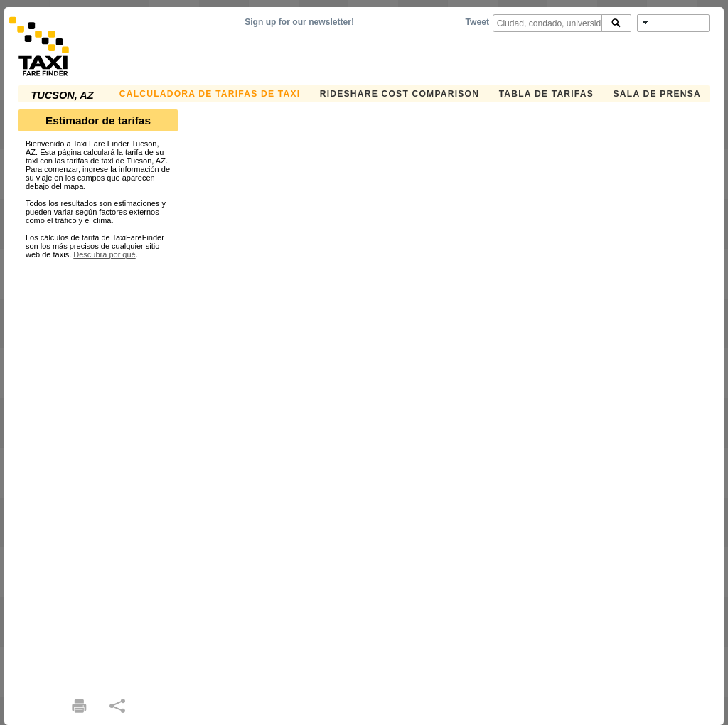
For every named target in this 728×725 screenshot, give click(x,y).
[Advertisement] (98, 472)
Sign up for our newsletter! (299, 22)
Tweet (477, 22)
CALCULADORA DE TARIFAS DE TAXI (210, 94)
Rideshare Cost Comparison (400, 94)
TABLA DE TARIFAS (546, 94)
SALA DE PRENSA (657, 94)
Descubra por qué (104, 254)
